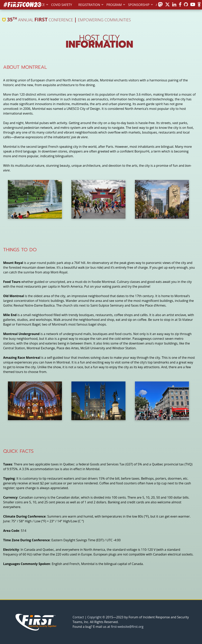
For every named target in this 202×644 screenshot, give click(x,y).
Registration (89, 5)
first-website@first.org (127, 627)
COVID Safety (62, 5)
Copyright (94, 617)
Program (114, 5)
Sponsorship (139, 5)
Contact (78, 617)
